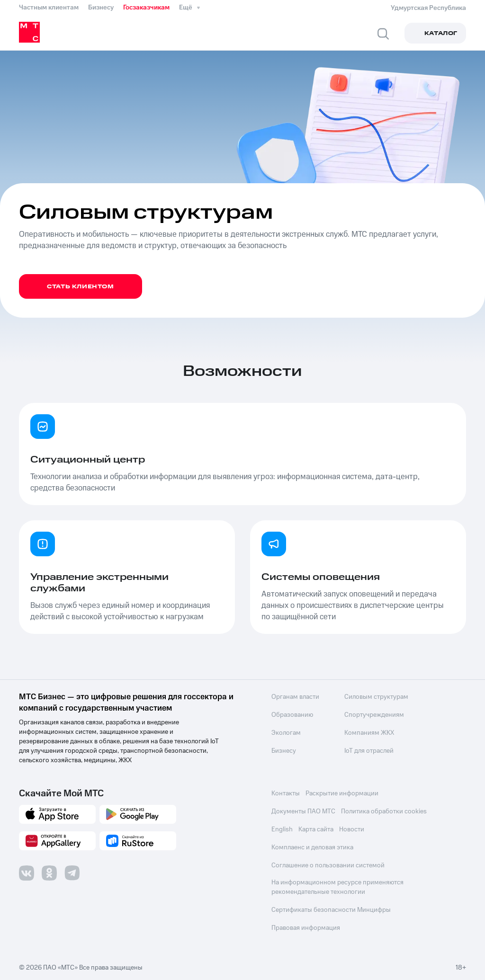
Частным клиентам (49, 8)
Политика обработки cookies (384, 811)
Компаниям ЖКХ (369, 733)
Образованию (292, 715)
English (282, 829)
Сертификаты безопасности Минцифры (331, 910)
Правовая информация (306, 928)
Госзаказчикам (146, 8)
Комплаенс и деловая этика (312, 847)
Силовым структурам (376, 697)
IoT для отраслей (368, 751)
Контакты (286, 793)
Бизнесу (101, 8)
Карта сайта (316, 829)
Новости (352, 829)
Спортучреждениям (374, 715)
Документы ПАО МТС (303, 811)
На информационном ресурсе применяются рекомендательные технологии (337, 887)
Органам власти (295, 697)
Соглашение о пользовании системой (328, 865)
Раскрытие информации (342, 793)
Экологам (286, 733)
